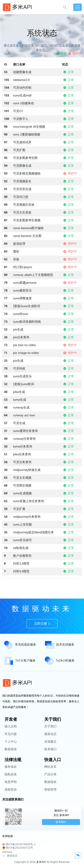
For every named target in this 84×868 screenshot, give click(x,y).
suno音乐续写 (22, 540)
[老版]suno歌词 (24, 384)
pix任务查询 (21, 337)
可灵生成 (19, 423)
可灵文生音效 (22, 212)
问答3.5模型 (21, 563)
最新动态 (50, 744)
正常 (61, 54)
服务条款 (11, 777)
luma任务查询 (23, 446)
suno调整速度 (22, 298)
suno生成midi (22, 95)
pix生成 (18, 329)
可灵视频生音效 (24, 205)
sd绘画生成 (21, 548)
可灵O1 (18, 111)
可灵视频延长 (22, 181)
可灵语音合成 (22, 189)
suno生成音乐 (22, 376)
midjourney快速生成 (27, 470)
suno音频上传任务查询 (29, 501)
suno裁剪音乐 (22, 290)
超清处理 (19, 244)
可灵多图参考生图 (25, 158)
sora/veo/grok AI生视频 (29, 127)
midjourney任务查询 (27, 517)
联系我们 (50, 759)
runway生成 (21, 407)
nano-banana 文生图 (27, 236)
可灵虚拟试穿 (22, 142)
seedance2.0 (21, 80)
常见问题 (11, 744)
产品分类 (50, 785)
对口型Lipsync (23, 267)
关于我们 (50, 737)
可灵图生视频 (22, 485)
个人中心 (11, 752)
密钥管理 (50, 800)
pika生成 (19, 392)
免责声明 (11, 792)
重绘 (16, 251)
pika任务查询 (22, 454)
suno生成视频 (22, 493)
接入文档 (11, 737)
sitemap (7, 852)
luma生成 (20, 400)
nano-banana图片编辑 (28, 228)
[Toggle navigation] (78, 7)
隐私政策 (11, 785)
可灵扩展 (19, 509)
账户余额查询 (22, 556)
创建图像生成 (22, 72)
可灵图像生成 (22, 166)
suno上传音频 (22, 524)
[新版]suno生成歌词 (27, 306)
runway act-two (24, 415)
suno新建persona (25, 283)
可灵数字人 (21, 119)
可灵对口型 (21, 197)
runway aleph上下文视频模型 (33, 275)
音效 (16, 259)
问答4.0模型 (21, 571)
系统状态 (10, 856)
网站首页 (50, 777)
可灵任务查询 (22, 462)
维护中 (75, 54)
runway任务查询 (24, 439)
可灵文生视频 (22, 478)
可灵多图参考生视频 (27, 220)
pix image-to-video (26, 353)
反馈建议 (50, 752)
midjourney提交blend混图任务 (34, 532)
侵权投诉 (11, 800)
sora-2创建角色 (24, 103)
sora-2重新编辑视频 (27, 134)
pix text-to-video (24, 345)
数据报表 (11, 759)
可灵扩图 (19, 150)
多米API (41, 862)
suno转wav (21, 314)
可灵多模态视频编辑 (27, 173)
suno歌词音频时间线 (27, 322)
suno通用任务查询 (25, 431)
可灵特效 (19, 368)
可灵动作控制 (22, 88)
